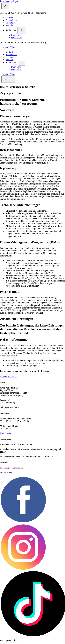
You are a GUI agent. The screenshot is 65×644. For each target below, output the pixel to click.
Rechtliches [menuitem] (11, 30)
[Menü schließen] (5, 6)
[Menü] (8, 79)
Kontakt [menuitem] (9, 25)
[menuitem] (22, 30)
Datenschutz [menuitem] (17, 38)
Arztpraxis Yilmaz (8, 47)
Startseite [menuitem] (10, 18)
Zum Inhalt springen (9, 1)
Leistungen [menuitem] (11, 23)
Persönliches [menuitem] (11, 20)
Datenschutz (17, 468)
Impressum (5, 468)
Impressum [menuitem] (16, 35)
